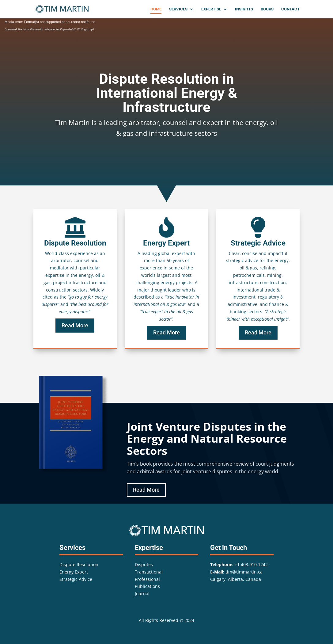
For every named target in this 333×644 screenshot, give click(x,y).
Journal (142, 594)
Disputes (144, 564)
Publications (147, 586)
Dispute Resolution (79, 564)
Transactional (149, 572)
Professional (147, 579)
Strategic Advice (76, 579)
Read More (75, 325)
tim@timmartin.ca (244, 572)
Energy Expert (74, 572)
